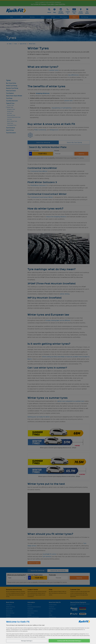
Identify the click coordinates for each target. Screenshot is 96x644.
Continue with (69, 641)
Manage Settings (27, 641)
